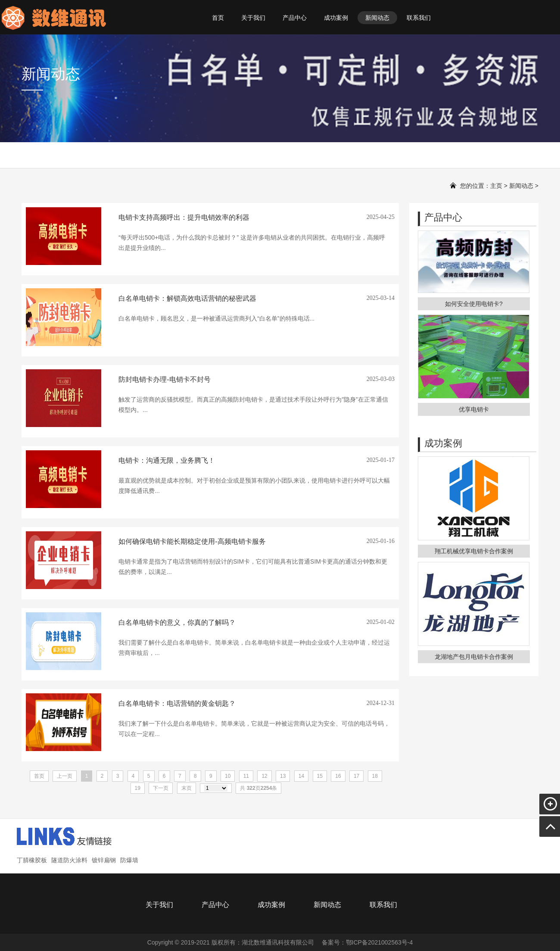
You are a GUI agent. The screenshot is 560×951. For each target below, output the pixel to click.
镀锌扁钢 (104, 860)
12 (264, 776)
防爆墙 (129, 860)
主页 (496, 186)
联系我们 (419, 18)
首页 (218, 18)
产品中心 (295, 18)
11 (246, 776)
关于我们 (253, 18)
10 (228, 776)
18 (375, 776)
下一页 (161, 788)
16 (338, 776)
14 (301, 776)
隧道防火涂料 (69, 860)
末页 (187, 788)
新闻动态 (377, 18)
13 (283, 776)
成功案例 (336, 18)
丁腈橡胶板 (32, 860)
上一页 (65, 776)
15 (320, 776)
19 (138, 788)
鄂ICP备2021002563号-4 (380, 942)
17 (356, 776)
